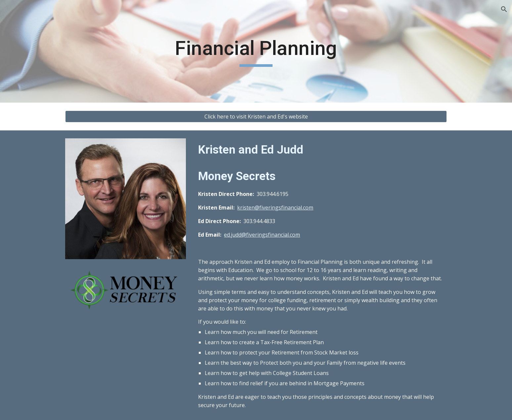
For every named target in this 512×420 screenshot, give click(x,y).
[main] (256, 51)
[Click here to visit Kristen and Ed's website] (256, 117)
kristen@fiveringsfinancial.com (275, 208)
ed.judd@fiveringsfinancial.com (262, 235)
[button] (504, 9)
